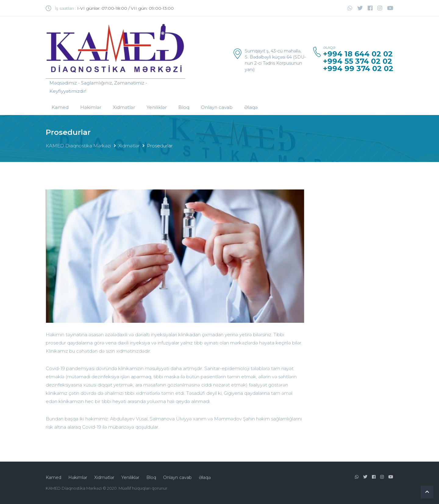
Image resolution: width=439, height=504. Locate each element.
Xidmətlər (124, 107)
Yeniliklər (157, 107)
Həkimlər (91, 107)
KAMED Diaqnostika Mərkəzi (78, 146)
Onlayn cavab (217, 107)
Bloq (184, 107)
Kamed (60, 107)
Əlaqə (251, 107)
